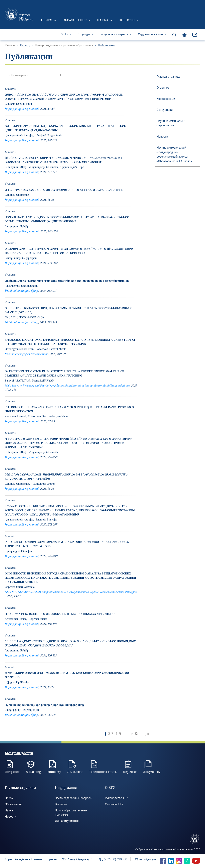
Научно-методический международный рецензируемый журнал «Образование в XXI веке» (174, 154)
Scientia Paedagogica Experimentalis (26, 354)
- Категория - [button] (36, 75)
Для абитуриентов (67, 821)
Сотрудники (165, 110)
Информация (66, 788)
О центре (163, 87)
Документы (152, 772)
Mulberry (54, 772)
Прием (47, 20)
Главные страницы (20, 788)
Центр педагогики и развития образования (64, 45)
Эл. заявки (75, 772)
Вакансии (61, 804)
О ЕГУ (64, 34)
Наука (103, 20)
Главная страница (168, 76)
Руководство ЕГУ (117, 798)
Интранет (12, 772)
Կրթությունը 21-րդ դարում (22, 109)
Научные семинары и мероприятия (171, 123)
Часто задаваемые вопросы (73, 798)
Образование (75, 20)
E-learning (33, 772)
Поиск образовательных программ (71, 812)
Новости (127, 20)
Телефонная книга (103, 772)
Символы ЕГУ (114, 804)
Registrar (130, 772)
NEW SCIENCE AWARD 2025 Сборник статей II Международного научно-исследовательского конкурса (71, 592)
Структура (84, 34)
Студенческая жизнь (151, 34)
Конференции (166, 99)
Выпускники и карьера (114, 34)
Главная (10, 45)
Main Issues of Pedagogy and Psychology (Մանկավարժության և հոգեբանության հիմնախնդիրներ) (67, 385)
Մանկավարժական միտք (21, 291)
